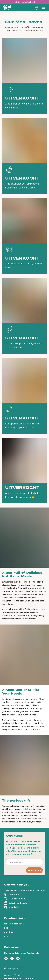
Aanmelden (34, 870)
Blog (6, 936)
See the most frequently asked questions (25, 890)
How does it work (17, 899)
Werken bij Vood (12, 975)
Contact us (14, 895)
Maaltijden (14, 907)
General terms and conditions (19, 978)
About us (8, 932)
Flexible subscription (14, 924)
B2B (6, 928)
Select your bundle (18, 903)
